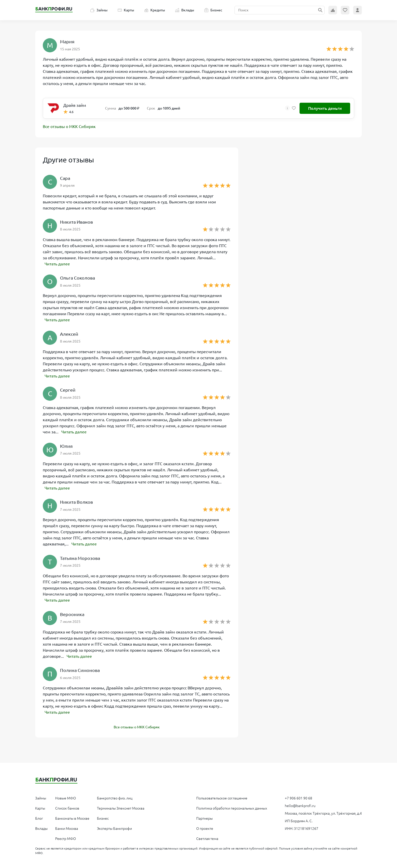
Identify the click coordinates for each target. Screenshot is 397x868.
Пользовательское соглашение (222, 797)
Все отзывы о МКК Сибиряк (69, 127)
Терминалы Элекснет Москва (121, 807)
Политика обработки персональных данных (232, 807)
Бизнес (213, 10)
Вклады (185, 10)
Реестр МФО (66, 837)
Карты (126, 10)
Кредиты (155, 10)
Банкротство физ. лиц (115, 797)
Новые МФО (66, 797)
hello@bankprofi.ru (300, 805)
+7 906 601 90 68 (299, 797)
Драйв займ (75, 105)
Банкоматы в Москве (72, 817)
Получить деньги (325, 108)
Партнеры (204, 817)
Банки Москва (67, 827)
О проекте (205, 827)
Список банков (67, 807)
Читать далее (57, 264)
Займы (99, 10)
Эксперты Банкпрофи (114, 827)
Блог (39, 817)
